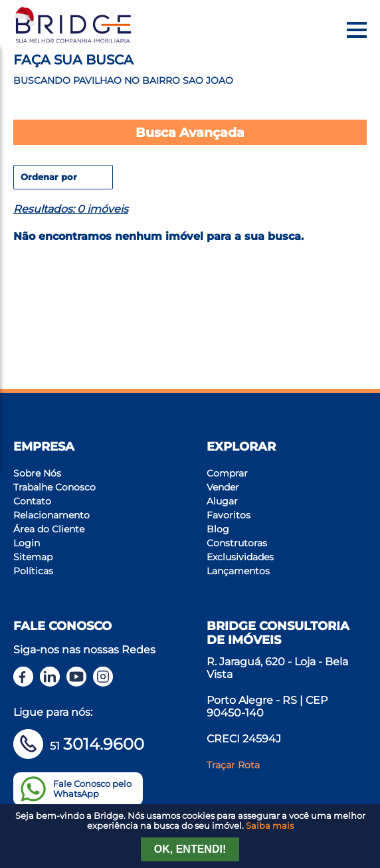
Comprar (227, 473)
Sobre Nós (37, 473)
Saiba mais (270, 826)
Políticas (33, 571)
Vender (223, 487)
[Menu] (357, 30)
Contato (32, 501)
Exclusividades (240, 557)
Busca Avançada (190, 132)
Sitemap (33, 557)
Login (27, 543)
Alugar (222, 501)
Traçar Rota (233, 765)
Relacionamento (51, 515)
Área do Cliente (49, 529)
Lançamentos (238, 571)
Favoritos (229, 515)
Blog (218, 529)
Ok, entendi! (190, 849)
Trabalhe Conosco (54, 487)
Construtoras (237, 543)
